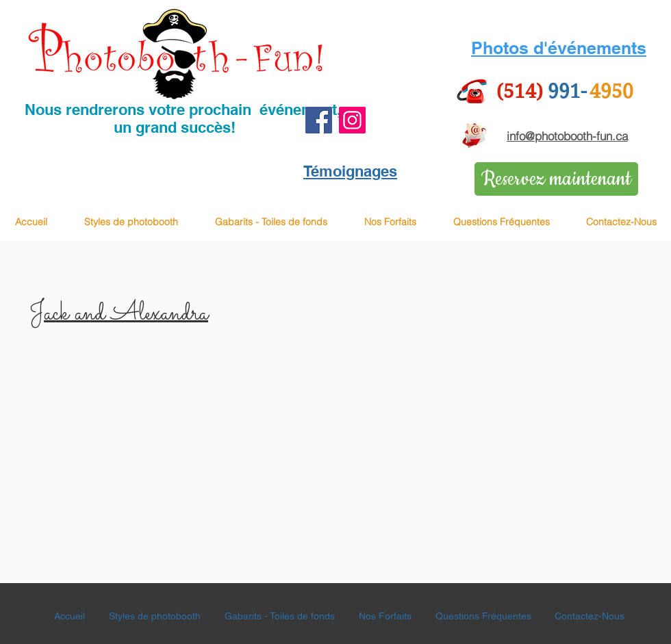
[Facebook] (319, 120)
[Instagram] (352, 120)
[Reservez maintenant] (556, 179)
